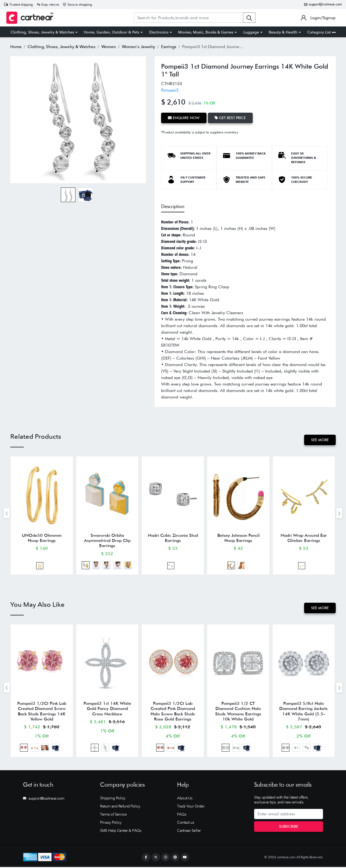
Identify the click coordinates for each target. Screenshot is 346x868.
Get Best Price (231, 118)
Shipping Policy (113, 799)
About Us (185, 799)
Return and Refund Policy (120, 807)
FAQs (182, 815)
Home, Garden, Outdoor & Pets (112, 32)
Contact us (185, 823)
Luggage (251, 32)
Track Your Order (191, 807)
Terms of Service (113, 815)
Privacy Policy (111, 823)
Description (173, 206)
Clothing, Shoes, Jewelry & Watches (42, 32)
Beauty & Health (283, 32)
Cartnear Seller (189, 832)
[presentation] (7, 513)
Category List (322, 32)
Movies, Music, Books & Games (206, 32)
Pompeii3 (170, 90)
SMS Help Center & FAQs (121, 832)
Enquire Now (184, 118)
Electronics (159, 32)
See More (320, 440)
